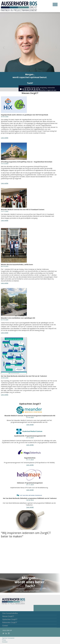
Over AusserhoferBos (10, 613)
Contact (5, 626)
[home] (19, 6)
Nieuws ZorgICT (8, 616)
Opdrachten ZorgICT (10, 619)
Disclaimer (5, 642)
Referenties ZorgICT (10, 623)
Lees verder (5, 138)
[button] (55, 4)
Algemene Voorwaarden (8, 638)
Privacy (4, 640)
